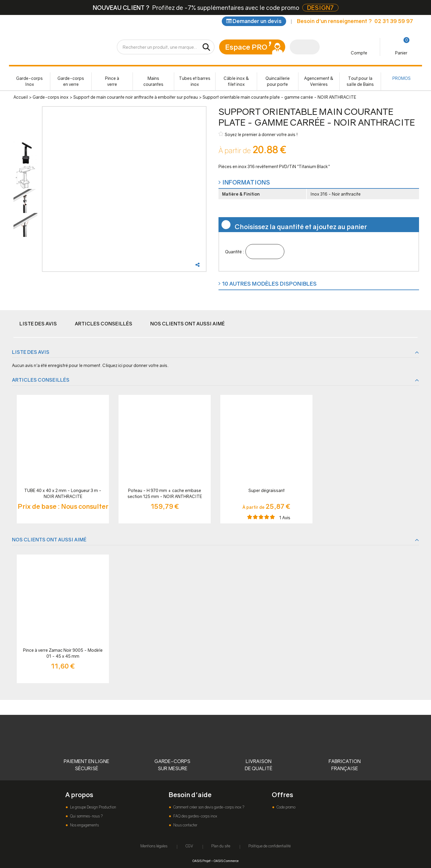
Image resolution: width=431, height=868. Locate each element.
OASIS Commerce (226, 861)
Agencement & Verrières (319, 81)
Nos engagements (84, 825)
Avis (285, 518)
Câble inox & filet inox (236, 81)
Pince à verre (112, 81)
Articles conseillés (104, 324)
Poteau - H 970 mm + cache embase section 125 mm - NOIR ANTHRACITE (165, 493)
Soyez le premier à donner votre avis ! (258, 134)
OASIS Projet (201, 861)
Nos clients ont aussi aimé (188, 324)
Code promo (286, 807)
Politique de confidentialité (270, 846)
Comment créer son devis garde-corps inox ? (208, 807)
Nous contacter (185, 825)
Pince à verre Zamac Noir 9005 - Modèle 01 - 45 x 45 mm (63, 653)
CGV (189, 846)
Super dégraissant (267, 490)
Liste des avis (38, 324)
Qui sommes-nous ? (86, 816)
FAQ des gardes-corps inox (195, 816)
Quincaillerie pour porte (278, 81)
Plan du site (221, 846)
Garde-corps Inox (29, 81)
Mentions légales (154, 846)
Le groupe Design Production (93, 807)
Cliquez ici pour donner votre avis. (135, 365)
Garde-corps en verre (71, 81)
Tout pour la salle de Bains (360, 81)
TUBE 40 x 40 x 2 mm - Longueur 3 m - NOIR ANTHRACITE (63, 493)
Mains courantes (153, 81)
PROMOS (402, 78)
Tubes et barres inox (195, 81)
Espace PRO (246, 47)
